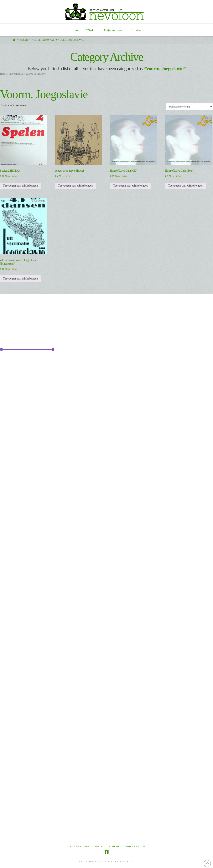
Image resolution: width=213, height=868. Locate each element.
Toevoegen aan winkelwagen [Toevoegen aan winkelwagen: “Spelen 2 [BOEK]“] (20, 186)
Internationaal (16, 74)
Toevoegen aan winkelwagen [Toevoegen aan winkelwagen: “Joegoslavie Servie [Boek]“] (76, 186)
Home (3, 74)
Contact (100, 846)
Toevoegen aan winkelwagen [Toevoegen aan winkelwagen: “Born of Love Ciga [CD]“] (131, 186)
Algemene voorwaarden (127, 846)
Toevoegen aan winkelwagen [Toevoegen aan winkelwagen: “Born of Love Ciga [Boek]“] (186, 186)
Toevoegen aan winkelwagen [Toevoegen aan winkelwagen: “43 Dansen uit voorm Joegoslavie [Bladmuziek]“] (20, 279)
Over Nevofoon (79, 846)
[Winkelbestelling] (189, 106)
